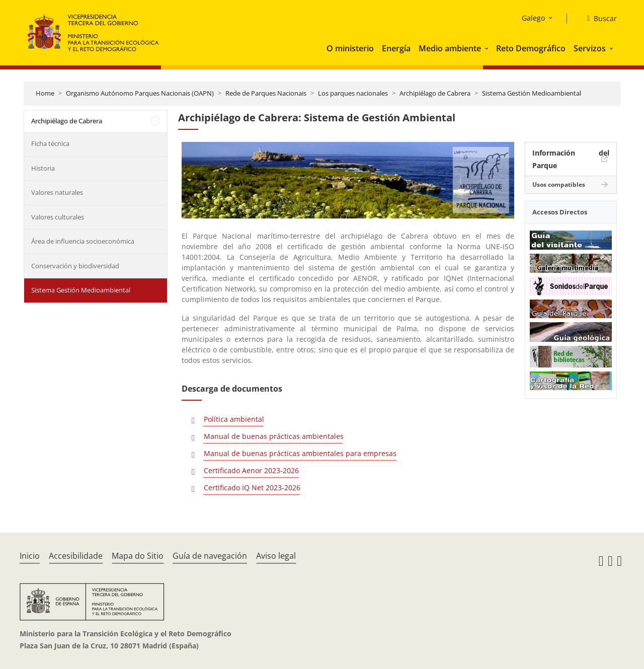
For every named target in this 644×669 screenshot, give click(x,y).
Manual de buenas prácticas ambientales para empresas (300, 453)
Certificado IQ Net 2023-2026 (252, 488)
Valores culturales (58, 217)
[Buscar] (598, 19)
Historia (43, 168)
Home (45, 93)
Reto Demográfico (531, 48)
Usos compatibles (559, 184)
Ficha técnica (50, 143)
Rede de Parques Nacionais (266, 93)
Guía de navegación (210, 556)
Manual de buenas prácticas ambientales (274, 436)
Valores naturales (57, 192)
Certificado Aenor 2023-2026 (251, 470)
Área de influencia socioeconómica (83, 241)
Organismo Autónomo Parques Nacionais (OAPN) (140, 93)
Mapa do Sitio (138, 556)
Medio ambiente (450, 48)
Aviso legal (276, 556)
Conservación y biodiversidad (75, 266)
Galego (533, 18)
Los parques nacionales (353, 93)
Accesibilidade (76, 556)
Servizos (590, 48)
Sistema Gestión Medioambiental (532, 93)
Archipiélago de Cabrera (435, 93)
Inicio (30, 556)
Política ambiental (234, 419)
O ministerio (350, 48)
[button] (488, 48)
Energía (396, 48)
